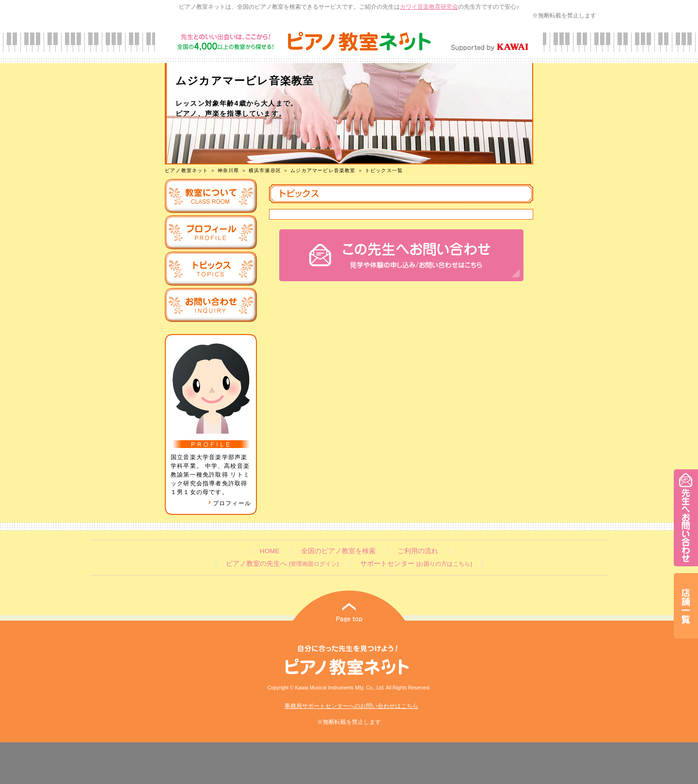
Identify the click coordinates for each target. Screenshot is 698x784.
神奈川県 (229, 170)
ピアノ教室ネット (187, 170)
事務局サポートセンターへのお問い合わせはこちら (351, 706)
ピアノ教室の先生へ (282, 564)
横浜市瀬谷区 (265, 170)
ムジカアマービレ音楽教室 (323, 170)
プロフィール (230, 503)
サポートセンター (416, 564)
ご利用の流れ (418, 551)
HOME (270, 551)
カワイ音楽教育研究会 (429, 7)
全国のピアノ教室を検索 (338, 551)
